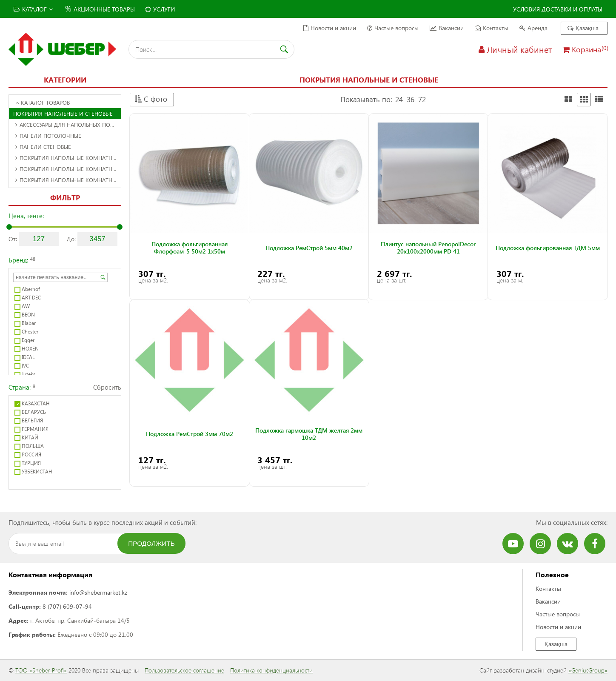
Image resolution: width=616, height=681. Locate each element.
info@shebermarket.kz (98, 592)
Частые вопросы (393, 28)
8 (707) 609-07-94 (67, 606)
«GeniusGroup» (588, 670)
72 (422, 99)
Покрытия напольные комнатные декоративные (68, 158)
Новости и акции (330, 28)
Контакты (492, 28)
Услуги (160, 9)
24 (399, 99)
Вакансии (447, 28)
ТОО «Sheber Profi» (41, 670)
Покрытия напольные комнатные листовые (68, 169)
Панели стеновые (43, 147)
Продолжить (151, 543)
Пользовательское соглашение (184, 670)
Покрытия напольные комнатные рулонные (68, 180)
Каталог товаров (43, 102)
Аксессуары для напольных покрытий (68, 124)
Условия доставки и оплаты (558, 9)
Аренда (533, 28)
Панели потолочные (48, 135)
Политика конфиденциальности (271, 670)
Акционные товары (99, 8)
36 (411, 99)
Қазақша (583, 28)
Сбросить (107, 387)
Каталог (33, 9)
